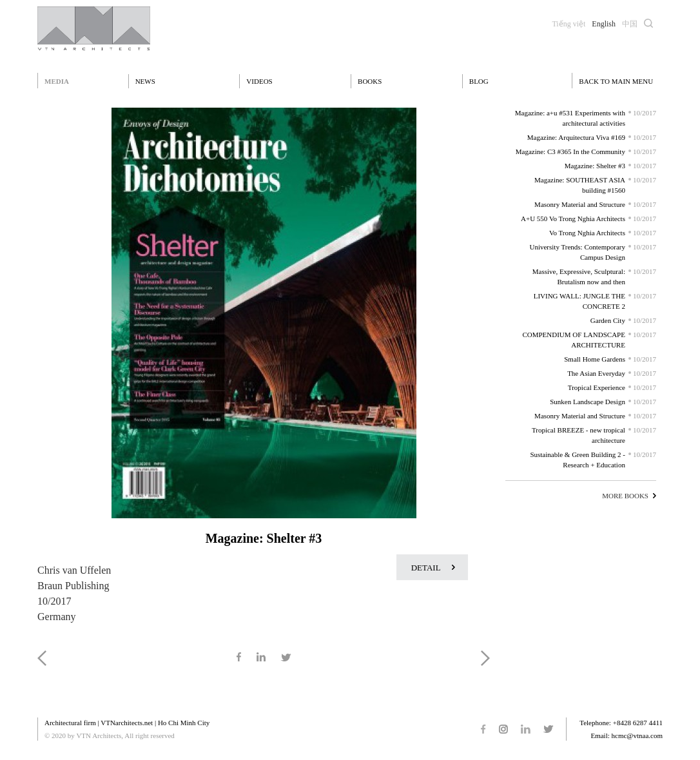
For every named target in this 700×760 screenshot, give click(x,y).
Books (370, 81)
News (145, 81)
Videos (259, 81)
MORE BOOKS (625, 496)
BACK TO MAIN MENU (616, 81)
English (604, 24)
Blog (479, 81)
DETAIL (426, 568)
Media (57, 81)
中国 (630, 24)
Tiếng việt (569, 24)
